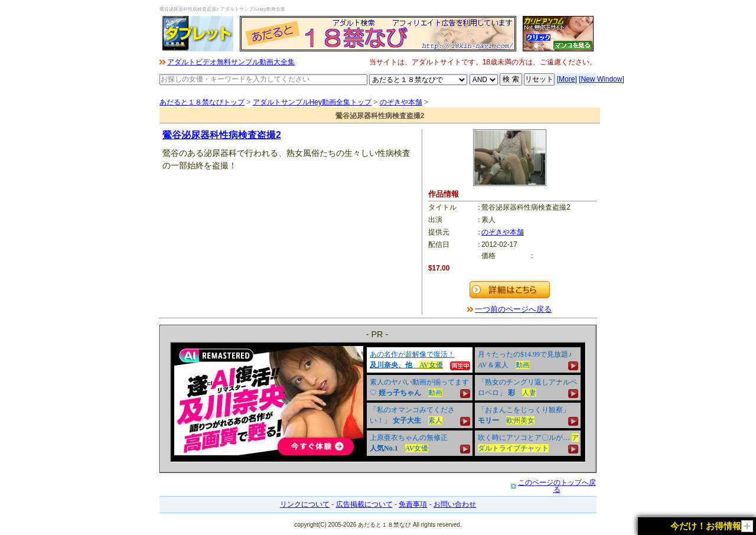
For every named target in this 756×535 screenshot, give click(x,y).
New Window (601, 79)
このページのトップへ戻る (557, 486)
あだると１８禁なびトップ (202, 102)
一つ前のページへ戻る (513, 309)
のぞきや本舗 (401, 102)
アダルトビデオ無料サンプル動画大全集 (231, 62)
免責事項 (413, 504)
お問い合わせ (455, 504)
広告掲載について (364, 504)
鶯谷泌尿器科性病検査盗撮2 (222, 135)
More (567, 79)
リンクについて (305, 504)
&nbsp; (378, 402)
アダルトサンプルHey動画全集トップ (312, 102)
